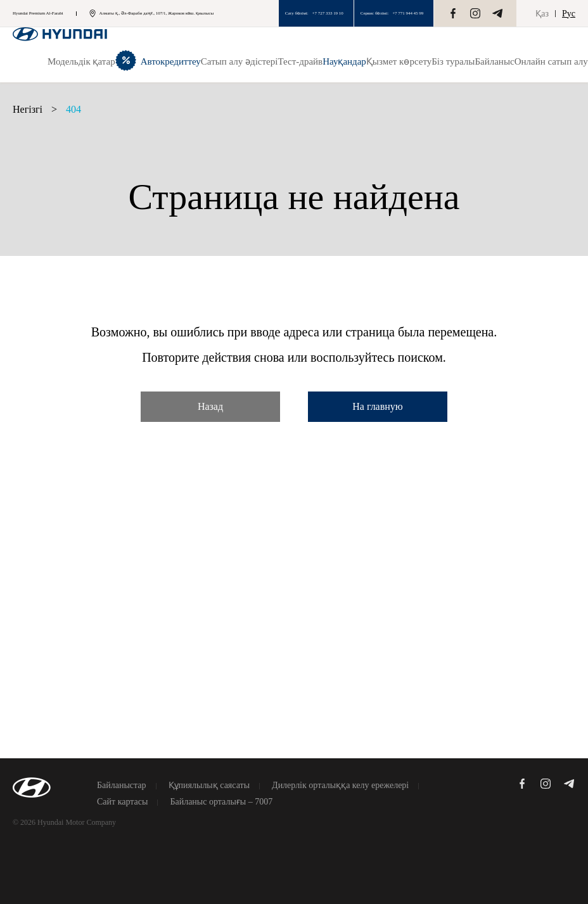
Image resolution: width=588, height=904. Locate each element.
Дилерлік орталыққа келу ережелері (340, 786)
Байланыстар (122, 786)
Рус (569, 14)
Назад (210, 406)
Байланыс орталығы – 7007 (221, 802)
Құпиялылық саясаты (209, 786)
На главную (378, 406)
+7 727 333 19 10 (328, 13)
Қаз (542, 14)
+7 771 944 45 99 (408, 13)
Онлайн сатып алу (551, 61)
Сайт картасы (122, 802)
